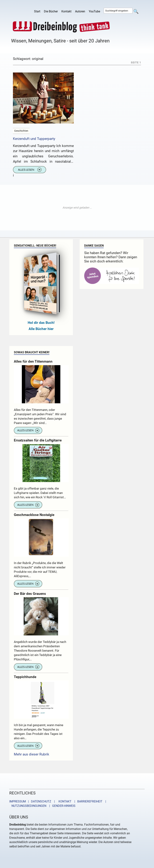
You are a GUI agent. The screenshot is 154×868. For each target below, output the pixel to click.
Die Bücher (51, 11)
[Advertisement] (77, 208)
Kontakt (66, 11)
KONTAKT (64, 801)
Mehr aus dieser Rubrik (32, 754)
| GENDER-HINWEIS (61, 806)
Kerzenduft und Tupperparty (34, 139)
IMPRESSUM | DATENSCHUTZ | (33, 801)
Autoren (80, 11)
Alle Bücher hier (41, 329)
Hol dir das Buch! (41, 323)
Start (37, 11)
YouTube (94, 11)
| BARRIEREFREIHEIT (87, 801)
